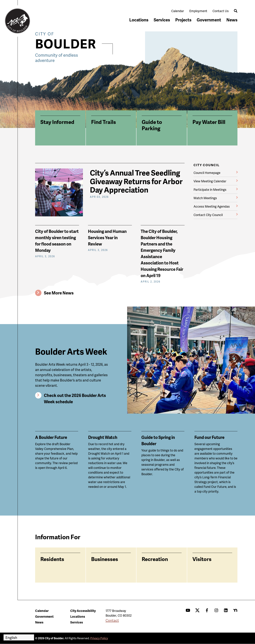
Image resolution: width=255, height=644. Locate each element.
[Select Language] (19, 637)
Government (209, 20)
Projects (183, 20)
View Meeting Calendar (210, 181)
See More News (59, 293)
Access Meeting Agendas (212, 206)
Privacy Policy (99, 638)
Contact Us (221, 11)
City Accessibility (83, 611)
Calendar (178, 11)
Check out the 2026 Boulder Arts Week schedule (75, 398)
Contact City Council (208, 215)
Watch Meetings (205, 198)
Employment (198, 11)
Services (162, 20)
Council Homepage (207, 173)
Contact (112, 620)
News (232, 20)
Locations (139, 20)
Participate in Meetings (210, 189)
